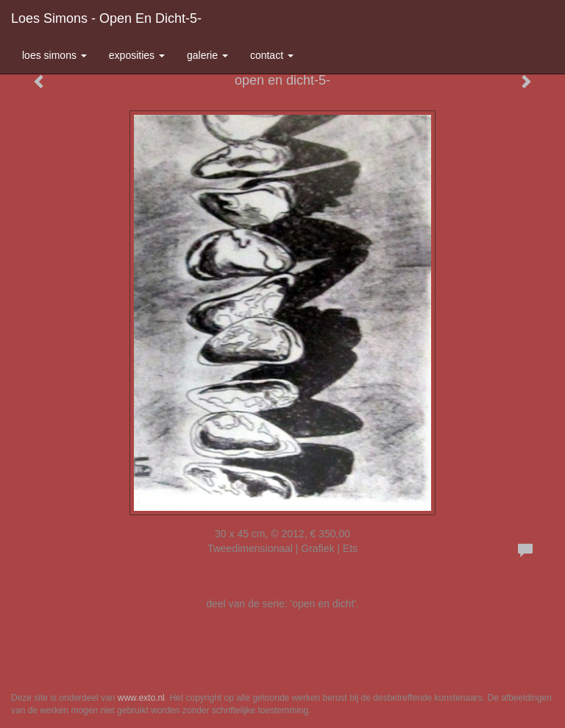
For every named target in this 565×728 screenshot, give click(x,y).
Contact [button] (272, 55)
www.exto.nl (141, 698)
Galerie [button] (207, 55)
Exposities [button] (137, 55)
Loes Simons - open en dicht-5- (106, 18)
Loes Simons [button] (54, 55)
